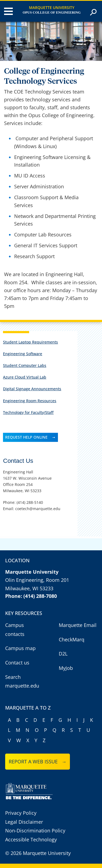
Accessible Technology (31, 839)
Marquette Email (78, 625)
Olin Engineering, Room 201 (37, 580)
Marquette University (52, 7)
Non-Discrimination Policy (35, 830)
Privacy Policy (21, 813)
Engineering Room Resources (30, 401)
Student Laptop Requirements (30, 342)
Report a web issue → (38, 761)
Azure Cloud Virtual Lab (25, 377)
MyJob (66, 668)
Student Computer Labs (25, 365)
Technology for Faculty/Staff (28, 412)
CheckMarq (72, 639)
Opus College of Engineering (52, 13)
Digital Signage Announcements (32, 389)
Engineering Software (23, 354)
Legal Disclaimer (24, 822)
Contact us (17, 663)
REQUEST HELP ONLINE (26, 437)
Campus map (20, 648)
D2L (63, 654)
